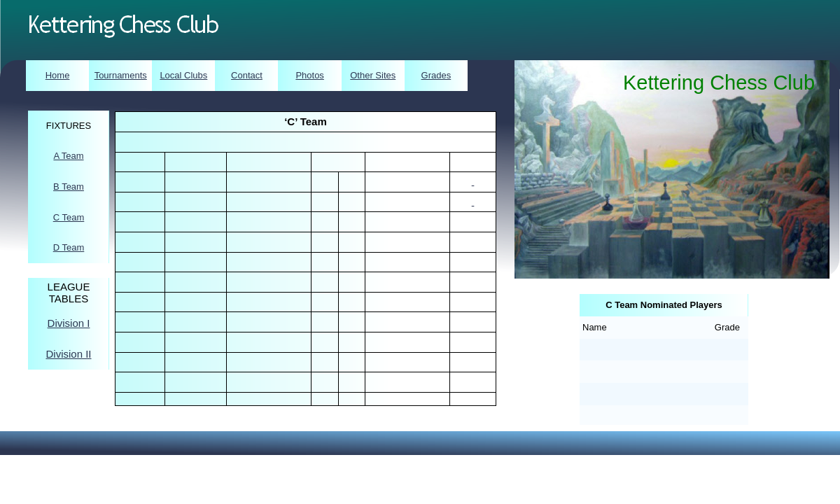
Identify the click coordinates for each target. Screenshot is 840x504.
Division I (69, 323)
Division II (68, 354)
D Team (69, 247)
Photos (309, 75)
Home (58, 75)
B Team (69, 187)
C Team (69, 217)
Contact (247, 75)
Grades (436, 75)
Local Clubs (183, 75)
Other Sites (373, 75)
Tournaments (121, 75)
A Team (68, 156)
